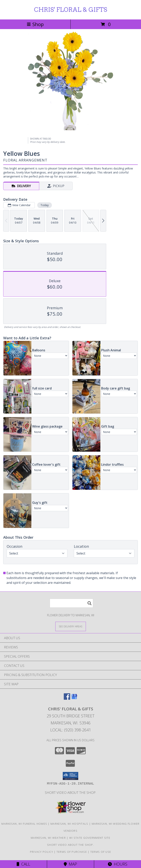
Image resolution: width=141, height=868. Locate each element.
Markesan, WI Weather (48, 838)
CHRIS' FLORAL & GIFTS (71, 10)
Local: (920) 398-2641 (71, 730)
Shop (35, 24)
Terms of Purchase (72, 852)
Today (45, 205)
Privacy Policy (42, 852)
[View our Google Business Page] (74, 698)
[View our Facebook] (67, 698)
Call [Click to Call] (23, 864)
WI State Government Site (90, 838)
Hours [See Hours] (118, 864)
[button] (70, 776)
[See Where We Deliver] (71, 626)
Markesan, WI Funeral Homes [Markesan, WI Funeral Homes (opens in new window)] (24, 824)
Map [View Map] (70, 864)
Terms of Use (101, 852)
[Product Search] (71, 603)
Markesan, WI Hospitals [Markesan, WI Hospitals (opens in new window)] (69, 824)
